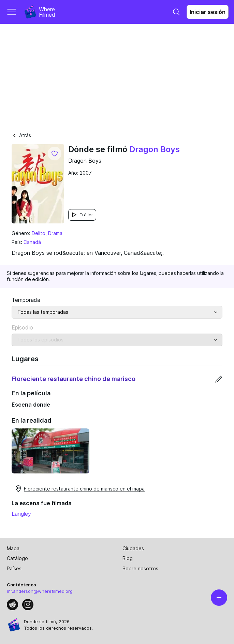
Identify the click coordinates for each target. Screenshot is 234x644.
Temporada (26, 300)
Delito (39, 233)
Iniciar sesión (208, 12)
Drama (55, 233)
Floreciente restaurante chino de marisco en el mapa (79, 489)
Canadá (32, 242)
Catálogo (17, 558)
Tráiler (82, 215)
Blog (128, 558)
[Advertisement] (117, 75)
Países (14, 568)
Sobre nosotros (140, 568)
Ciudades (133, 548)
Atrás (21, 135)
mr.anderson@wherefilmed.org (40, 591)
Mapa (13, 548)
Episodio (22, 327)
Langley (21, 514)
